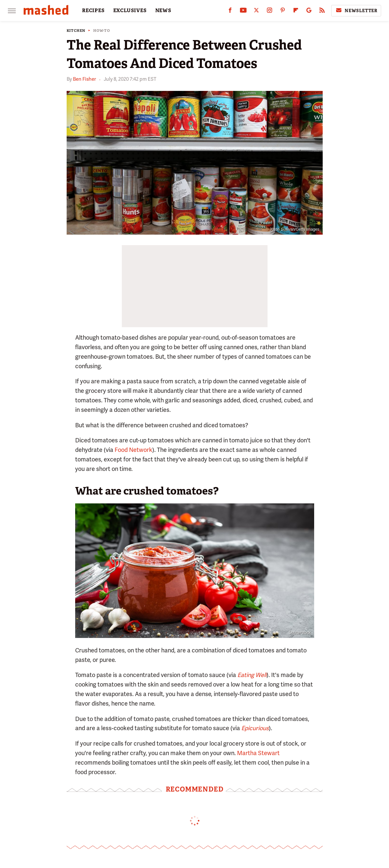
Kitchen (76, 31)
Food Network (133, 450)
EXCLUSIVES (130, 11)
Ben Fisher (84, 79)
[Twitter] (256, 12)
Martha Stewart (258, 753)
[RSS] (322, 12)
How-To (102, 31)
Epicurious (255, 728)
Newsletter (356, 11)
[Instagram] (270, 12)
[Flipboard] (296, 12)
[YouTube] (243, 12)
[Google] (309, 12)
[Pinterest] (283, 12)
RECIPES (93, 11)
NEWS (163, 11)
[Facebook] (230, 12)
